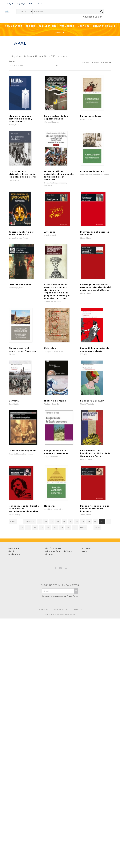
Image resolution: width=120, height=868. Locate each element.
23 (28, 508)
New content (14, 529)
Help (85, 532)
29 (68, 508)
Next (83, 508)
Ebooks (30, 26)
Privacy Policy (72, 577)
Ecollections (47, 26)
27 (55, 508)
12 (52, 502)
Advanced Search (93, 17)
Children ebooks (104, 26)
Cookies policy (76, 590)
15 (70, 502)
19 (95, 502)
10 (40, 502)
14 (64, 502)
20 (102, 502)
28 (61, 508)
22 (22, 508)
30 (75, 508)
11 (46, 502)
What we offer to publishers (58, 532)
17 (83, 502)
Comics (60, 33)
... (20, 502)
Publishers (67, 26)
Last (97, 508)
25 (41, 508)
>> (76, 571)
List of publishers (53, 529)
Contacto (87, 529)
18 (89, 502)
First (13, 502)
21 (108, 502)
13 (58, 502)
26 (48, 508)
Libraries (84, 26)
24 (35, 508)
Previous (30, 502)
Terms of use (43, 590)
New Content (14, 26)
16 (77, 502)
